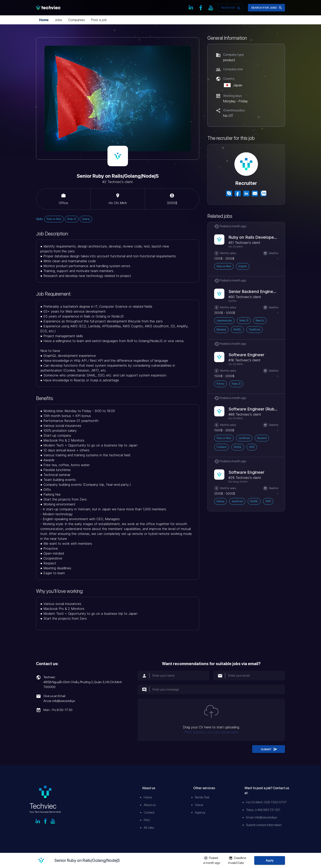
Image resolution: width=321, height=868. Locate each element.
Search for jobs (266, 8)
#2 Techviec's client (118, 182)
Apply (270, 860)
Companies (77, 20)
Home (44, 20)
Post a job (99, 20)
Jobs (58, 20)
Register (230, 8)
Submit (269, 749)
